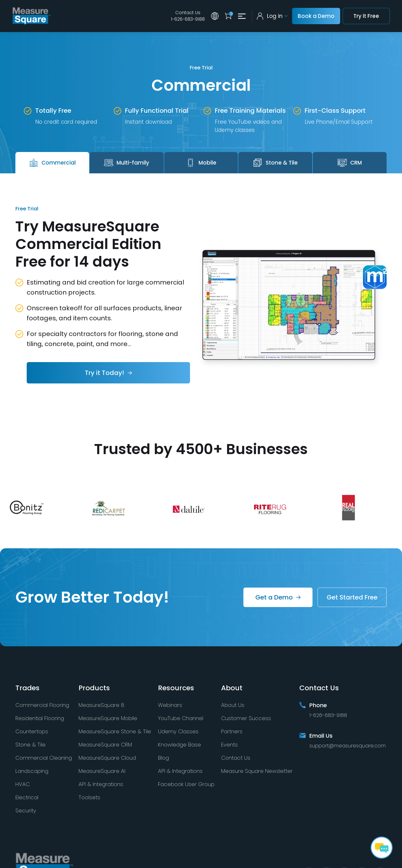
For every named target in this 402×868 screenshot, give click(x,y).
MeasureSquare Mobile (108, 718)
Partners (232, 731)
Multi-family (127, 163)
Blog (163, 758)
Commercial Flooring (42, 705)
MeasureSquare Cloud (107, 758)
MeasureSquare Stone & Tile (115, 731)
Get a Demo (274, 597)
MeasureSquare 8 (101, 705)
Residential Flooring (40, 718)
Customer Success (246, 718)
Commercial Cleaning (44, 758)
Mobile (201, 163)
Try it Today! (104, 373)
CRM (350, 163)
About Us (233, 705)
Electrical (27, 797)
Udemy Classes (178, 731)
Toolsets (89, 797)
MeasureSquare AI (102, 771)
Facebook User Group (186, 784)
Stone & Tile (275, 163)
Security (26, 811)
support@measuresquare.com (348, 746)
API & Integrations (101, 784)
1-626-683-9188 (188, 19)
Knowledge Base (179, 745)
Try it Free (366, 16)
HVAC (23, 784)
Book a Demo (316, 16)
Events (229, 745)
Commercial (52, 163)
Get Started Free (352, 597)
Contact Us (188, 13)
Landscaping (32, 771)
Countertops (32, 731)
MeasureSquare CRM (105, 745)
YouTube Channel (181, 718)
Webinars (170, 705)
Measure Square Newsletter (257, 771)
